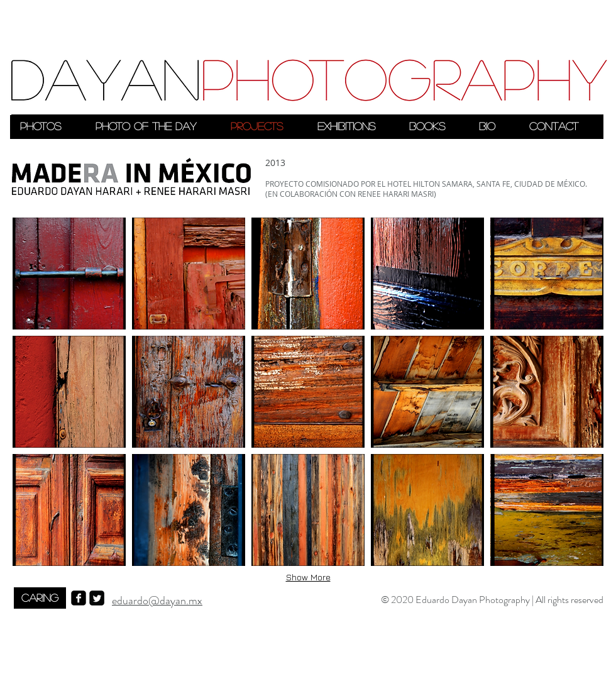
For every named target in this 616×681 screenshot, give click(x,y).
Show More (308, 577)
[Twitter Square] (97, 598)
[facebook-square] (79, 598)
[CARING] (40, 598)
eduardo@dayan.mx (157, 601)
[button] (69, 274)
